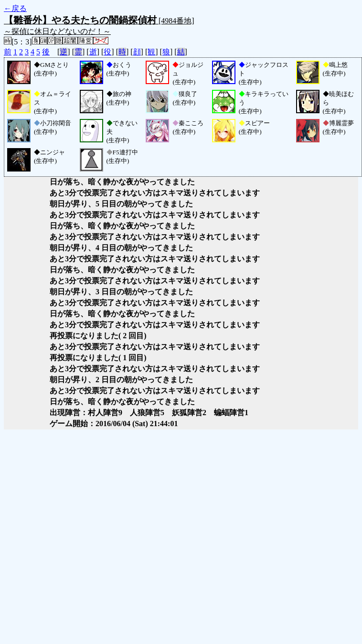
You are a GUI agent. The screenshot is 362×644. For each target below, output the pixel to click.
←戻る (15, 8)
